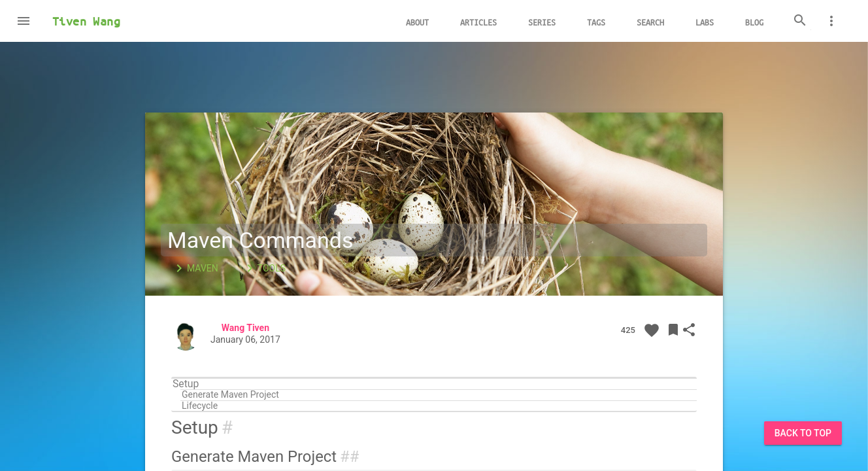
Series (542, 22)
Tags (596, 22)
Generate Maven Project (230, 395)
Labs (705, 22)
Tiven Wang (86, 21)
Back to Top (803, 433)
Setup (186, 384)
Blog (754, 22)
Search (650, 22)
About (417, 22)
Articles (478, 22)
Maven (195, 268)
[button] (24, 21)
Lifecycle (200, 406)
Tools (264, 268)
